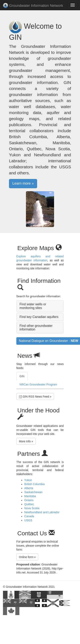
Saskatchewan (33, 492)
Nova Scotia (32, 508)
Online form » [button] (27, 557)
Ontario (29, 500)
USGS (28, 520)
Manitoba (30, 496)
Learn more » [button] (23, 183)
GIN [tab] (22, 376)
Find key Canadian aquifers (39, 317)
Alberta (29, 488)
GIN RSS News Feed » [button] (35, 397)
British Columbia (35, 484)
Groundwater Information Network (33, 6)
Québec (29, 504)
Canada (29, 516)
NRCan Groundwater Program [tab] (38, 384)
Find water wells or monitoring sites (33, 306)
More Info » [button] (26, 441)
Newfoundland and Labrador (42, 512)
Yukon (28, 480)
